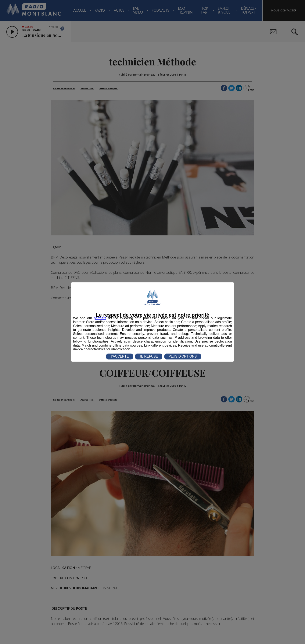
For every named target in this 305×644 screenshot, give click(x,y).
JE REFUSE (149, 356)
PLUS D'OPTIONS (183, 356)
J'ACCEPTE (120, 356)
